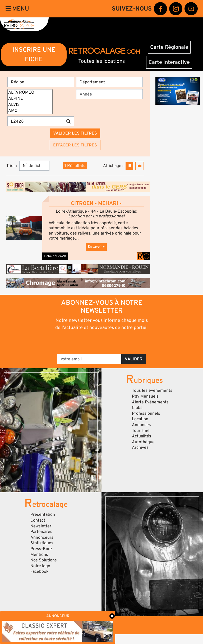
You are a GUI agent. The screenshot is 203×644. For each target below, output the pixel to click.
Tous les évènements (152, 390)
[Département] (109, 82)
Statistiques (42, 543)
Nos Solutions (44, 560)
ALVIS (30, 105)
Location (140, 419)
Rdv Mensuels (145, 396)
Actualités (142, 436)
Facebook (40, 571)
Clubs (137, 408)
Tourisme (141, 431)
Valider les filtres (75, 133)
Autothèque (143, 442)
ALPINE (30, 99)
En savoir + (96, 247)
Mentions (39, 555)
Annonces (141, 425)
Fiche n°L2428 (55, 256)
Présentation (43, 514)
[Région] (41, 82)
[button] (24, 228)
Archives (140, 447)
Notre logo (40, 566)
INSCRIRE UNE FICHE (34, 54)
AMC (30, 111)
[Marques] (30, 102)
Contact (38, 520)
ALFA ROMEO (30, 92)
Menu (17, 9)
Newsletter (41, 526)
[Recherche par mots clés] (35, 121)
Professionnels (146, 413)
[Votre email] (89, 359)
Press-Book (42, 549)
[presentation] (102, 342)
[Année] (109, 94)
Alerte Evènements (150, 402)
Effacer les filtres (75, 145)
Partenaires (41, 532)
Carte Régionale (169, 47)
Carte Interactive (169, 62)
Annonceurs (42, 537)
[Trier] (34, 166)
